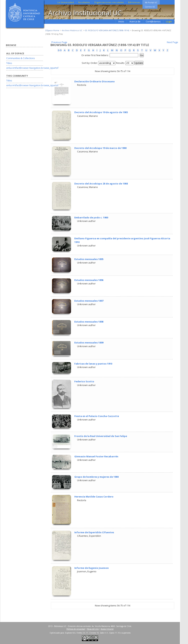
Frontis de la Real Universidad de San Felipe (101, 436)
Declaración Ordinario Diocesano (95, 81)
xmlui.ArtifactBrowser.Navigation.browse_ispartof (32, 68)
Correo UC (150, 7)
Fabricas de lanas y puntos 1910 (93, 364)
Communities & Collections (20, 58)
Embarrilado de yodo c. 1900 (91, 217)
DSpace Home (52, 30)
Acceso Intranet (107, 629)
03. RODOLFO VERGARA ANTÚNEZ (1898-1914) (107, 30)
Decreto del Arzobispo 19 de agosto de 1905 (101, 112)
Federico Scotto (84, 381)
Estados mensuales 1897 (89, 301)
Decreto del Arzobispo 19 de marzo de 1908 (100, 148)
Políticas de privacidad (76, 629)
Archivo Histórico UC (72, 30)
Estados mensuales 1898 (89, 322)
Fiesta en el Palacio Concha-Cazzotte (97, 416)
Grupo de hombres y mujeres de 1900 (96, 477)
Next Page (172, 42)
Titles (9, 63)
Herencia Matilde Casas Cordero (94, 497)
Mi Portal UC (151, 2)
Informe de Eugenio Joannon (92, 568)
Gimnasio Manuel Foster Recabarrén (96, 456)
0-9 (60, 50)
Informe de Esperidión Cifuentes (94, 532)
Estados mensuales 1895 (89, 259)
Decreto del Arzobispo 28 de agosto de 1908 (101, 184)
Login (169, 21)
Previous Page (59, 42)
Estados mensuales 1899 (89, 343)
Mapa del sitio (93, 629)
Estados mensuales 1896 (89, 280)
